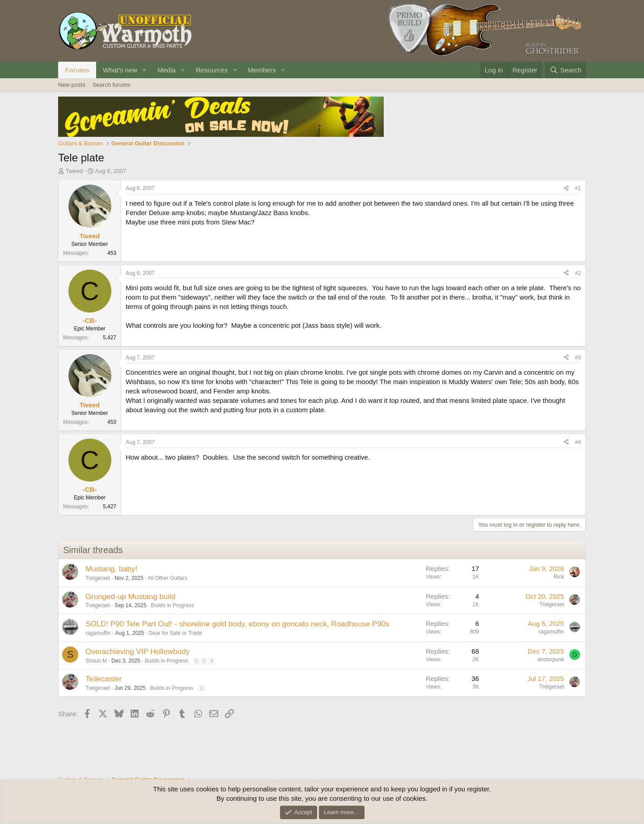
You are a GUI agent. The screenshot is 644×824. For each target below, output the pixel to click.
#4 (578, 442)
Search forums (112, 85)
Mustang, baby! (111, 569)
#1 (578, 188)
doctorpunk (551, 659)
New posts (72, 85)
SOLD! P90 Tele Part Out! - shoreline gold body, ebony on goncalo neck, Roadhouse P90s (237, 624)
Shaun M (96, 661)
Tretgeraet (98, 578)
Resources (212, 70)
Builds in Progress (172, 605)
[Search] (566, 70)
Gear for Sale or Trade (175, 633)
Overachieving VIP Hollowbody (138, 652)
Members (262, 70)
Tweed (74, 171)
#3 (578, 358)
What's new (120, 70)
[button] (144, 70)
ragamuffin (98, 633)
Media (167, 70)
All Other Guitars (167, 578)
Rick (559, 577)
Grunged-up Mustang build (130, 597)
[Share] (566, 188)
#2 (578, 273)
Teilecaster (104, 679)
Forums (77, 70)
